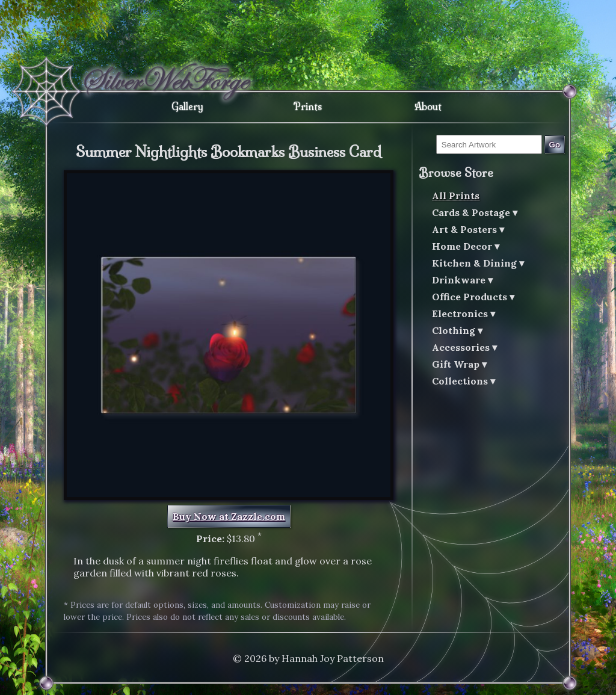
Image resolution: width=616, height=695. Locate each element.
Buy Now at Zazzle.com (229, 516)
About (428, 107)
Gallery (187, 107)
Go (555, 145)
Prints (308, 107)
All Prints (456, 196)
